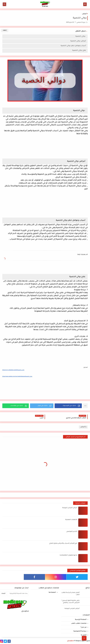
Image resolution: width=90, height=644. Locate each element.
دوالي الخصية (81, 36)
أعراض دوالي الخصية (78, 41)
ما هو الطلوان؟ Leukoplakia (68, 555)
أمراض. (84, 14)
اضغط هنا (52, 592)
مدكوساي (71, 641)
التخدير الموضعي (72, 532)
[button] (68, 406)
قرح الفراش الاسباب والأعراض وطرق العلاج (63, 543)
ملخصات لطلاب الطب (79, 623)
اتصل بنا (84, 635)
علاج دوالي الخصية (79, 50)
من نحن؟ (84, 627)
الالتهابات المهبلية (71, 520)
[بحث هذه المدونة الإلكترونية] (18, 594)
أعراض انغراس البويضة (70, 508)
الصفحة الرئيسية (81, 620)
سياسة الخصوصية (80, 631)
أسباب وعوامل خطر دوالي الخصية (73, 46)
